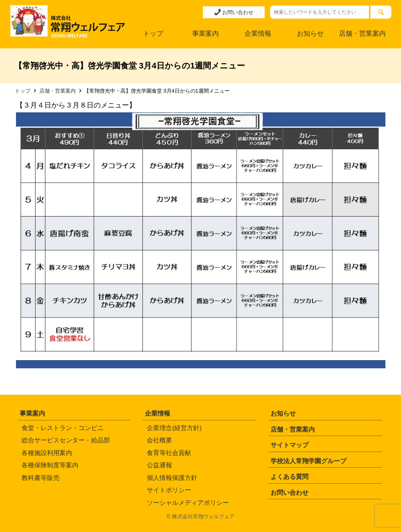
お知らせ (310, 33)
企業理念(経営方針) (174, 428)
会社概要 (159, 440)
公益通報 (159, 465)
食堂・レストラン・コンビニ (63, 428)
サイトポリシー (169, 490)
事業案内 (206, 33)
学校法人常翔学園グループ (308, 461)
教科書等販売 (41, 478)
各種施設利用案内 (47, 453)
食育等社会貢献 (169, 453)
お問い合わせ (234, 12)
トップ (153, 33)
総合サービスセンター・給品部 (66, 440)
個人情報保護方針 (172, 478)
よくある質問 (290, 477)
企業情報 (258, 33)
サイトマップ (290, 445)
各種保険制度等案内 (50, 465)
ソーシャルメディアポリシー (188, 503)
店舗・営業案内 (362, 33)
